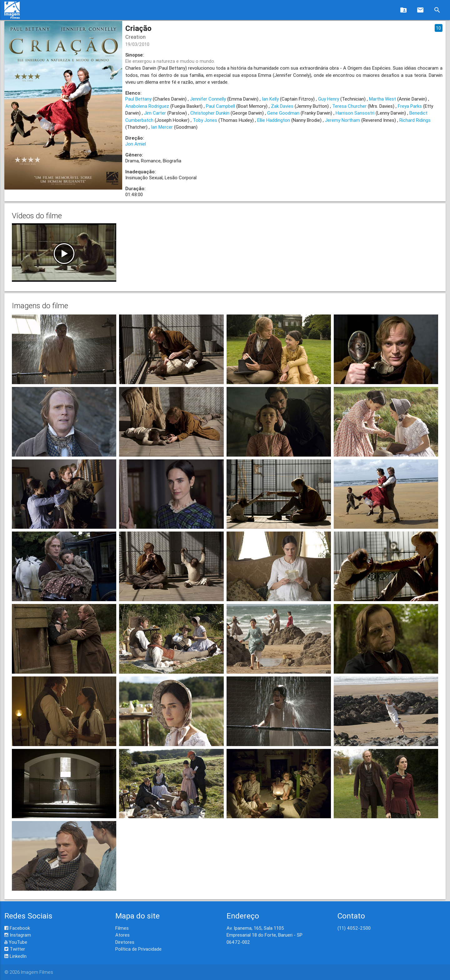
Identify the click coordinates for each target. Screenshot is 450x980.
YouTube (16, 942)
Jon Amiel (136, 144)
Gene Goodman (283, 113)
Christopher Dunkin (210, 113)
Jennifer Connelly (208, 99)
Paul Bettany (138, 99)
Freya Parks (410, 106)
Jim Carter (155, 113)
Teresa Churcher (349, 106)
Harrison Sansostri (355, 113)
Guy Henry (329, 99)
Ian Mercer (162, 127)
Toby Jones (205, 120)
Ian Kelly (270, 99)
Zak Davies (282, 106)
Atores (122, 935)
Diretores (125, 942)
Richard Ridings (415, 120)
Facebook (17, 928)
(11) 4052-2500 (354, 928)
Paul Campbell (220, 106)
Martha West (382, 99)
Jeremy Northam (342, 120)
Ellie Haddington (274, 120)
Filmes (122, 928)
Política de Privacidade (138, 949)
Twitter (15, 949)
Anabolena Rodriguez (147, 106)
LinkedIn (15, 956)
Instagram (18, 935)
